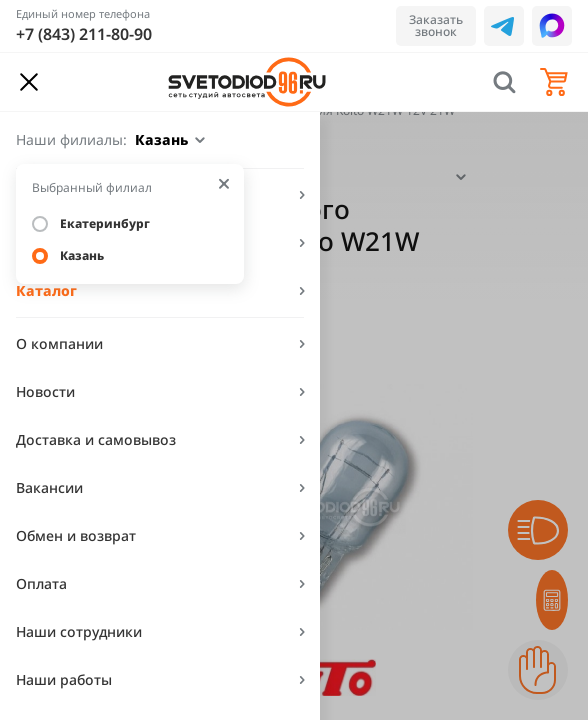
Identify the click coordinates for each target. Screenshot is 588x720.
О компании (59, 343)
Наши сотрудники (79, 631)
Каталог (46, 290)
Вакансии (49, 487)
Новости (45, 391)
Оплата (41, 583)
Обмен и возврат (76, 535)
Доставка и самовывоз (96, 439)
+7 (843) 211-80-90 (84, 34)
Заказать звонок (436, 25)
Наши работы (64, 679)
